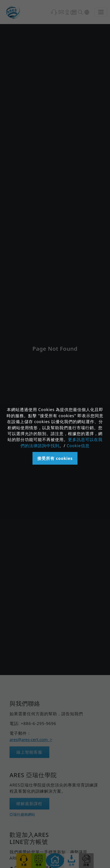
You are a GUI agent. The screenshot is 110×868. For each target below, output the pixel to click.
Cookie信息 (78, 446)
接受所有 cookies (55, 458)
